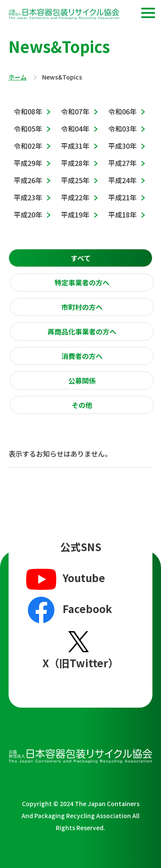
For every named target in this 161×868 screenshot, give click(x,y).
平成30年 (122, 146)
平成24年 (122, 180)
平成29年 (28, 163)
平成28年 (75, 163)
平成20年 (28, 215)
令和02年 (28, 146)
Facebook (68, 610)
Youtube (65, 579)
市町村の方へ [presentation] (82, 307)
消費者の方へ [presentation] (82, 356)
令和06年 (122, 111)
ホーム (18, 77)
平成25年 (75, 180)
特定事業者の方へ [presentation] (82, 282)
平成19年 (75, 215)
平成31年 (75, 146)
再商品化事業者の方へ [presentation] (82, 331)
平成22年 (75, 197)
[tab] (80, 258)
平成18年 (122, 215)
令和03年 (122, 129)
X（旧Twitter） (80, 650)
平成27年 (122, 163)
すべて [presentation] (81, 258)
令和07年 (75, 111)
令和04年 (75, 129)
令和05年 (28, 129)
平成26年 (28, 180)
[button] (148, 13)
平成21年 (122, 197)
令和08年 (28, 111)
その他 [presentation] (82, 405)
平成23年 (28, 197)
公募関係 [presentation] (82, 380)
